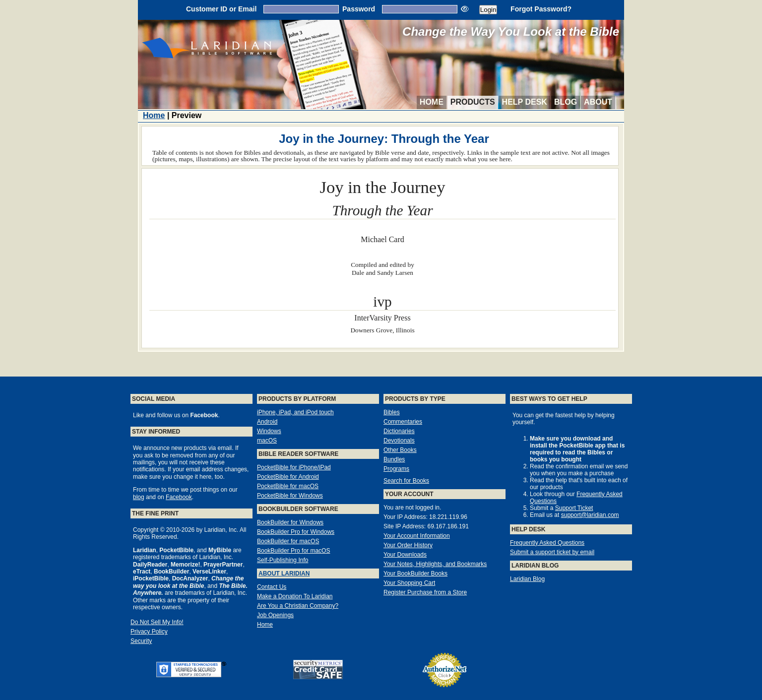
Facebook (179, 497)
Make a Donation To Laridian (295, 596)
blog (139, 497)
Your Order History (408, 545)
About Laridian (284, 573)
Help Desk (525, 102)
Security (141, 641)
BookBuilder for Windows (290, 522)
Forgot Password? (541, 9)
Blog (566, 102)
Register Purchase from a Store (425, 592)
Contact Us (272, 587)
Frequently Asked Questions (547, 543)
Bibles (392, 412)
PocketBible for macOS (288, 486)
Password (359, 9)
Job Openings (275, 615)
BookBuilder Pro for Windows (296, 532)
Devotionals (399, 441)
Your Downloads (405, 555)
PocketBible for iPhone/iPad (294, 467)
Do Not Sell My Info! (157, 622)
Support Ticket (574, 508)
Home (432, 102)
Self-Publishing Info (283, 560)
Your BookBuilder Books (415, 573)
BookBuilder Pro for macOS (293, 551)
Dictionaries (399, 431)
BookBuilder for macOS (288, 541)
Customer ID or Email (221, 9)
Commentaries (403, 422)
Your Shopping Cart (409, 583)
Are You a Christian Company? (298, 606)
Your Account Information (417, 536)
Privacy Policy (149, 632)
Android (267, 422)
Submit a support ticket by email (552, 552)
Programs (396, 469)
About (598, 102)
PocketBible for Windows (290, 496)
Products (473, 102)
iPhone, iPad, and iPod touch (295, 412)
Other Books (400, 450)
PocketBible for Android (288, 477)
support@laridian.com (590, 515)
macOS (267, 441)
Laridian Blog (527, 579)
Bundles (394, 459)
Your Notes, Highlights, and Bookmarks (435, 564)
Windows (269, 431)
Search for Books (406, 481)
